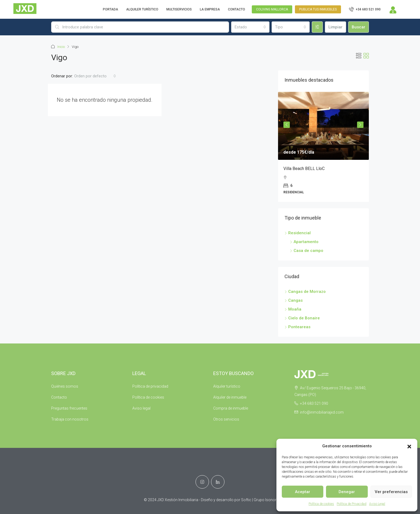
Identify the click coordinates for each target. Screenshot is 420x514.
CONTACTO (237, 9)
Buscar (359, 27)
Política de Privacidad (352, 504)
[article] (323, 147)
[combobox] (250, 27)
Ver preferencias (391, 492)
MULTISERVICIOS (179, 9)
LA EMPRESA (210, 9)
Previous (287, 125)
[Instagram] (202, 482)
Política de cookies (321, 504)
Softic (246, 500)
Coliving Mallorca (272, 9)
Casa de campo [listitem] (307, 251)
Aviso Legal (377, 504)
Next (360, 125)
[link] (323, 126)
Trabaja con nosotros (70, 419)
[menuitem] (365, 9)
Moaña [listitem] (293, 309)
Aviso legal (141, 408)
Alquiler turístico (227, 386)
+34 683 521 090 (314, 403)
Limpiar (335, 27)
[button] (409, 446)
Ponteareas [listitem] (297, 327)
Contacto (59, 397)
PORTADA (110, 9)
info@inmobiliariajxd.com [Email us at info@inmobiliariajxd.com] (322, 412)
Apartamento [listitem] (304, 242)
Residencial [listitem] (298, 233)
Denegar (347, 492)
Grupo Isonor (265, 500)
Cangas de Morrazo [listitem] (305, 292)
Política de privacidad (150, 386)
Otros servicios (226, 419)
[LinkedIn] (218, 482)
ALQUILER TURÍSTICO (142, 9)
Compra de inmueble (231, 408)
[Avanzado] (317, 27)
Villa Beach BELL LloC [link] (304, 169)
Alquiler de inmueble (230, 397)
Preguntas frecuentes (69, 408)
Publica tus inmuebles (318, 9)
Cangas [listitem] (294, 300)
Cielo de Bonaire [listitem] (302, 318)
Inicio (61, 47)
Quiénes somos (65, 386)
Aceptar (303, 492)
